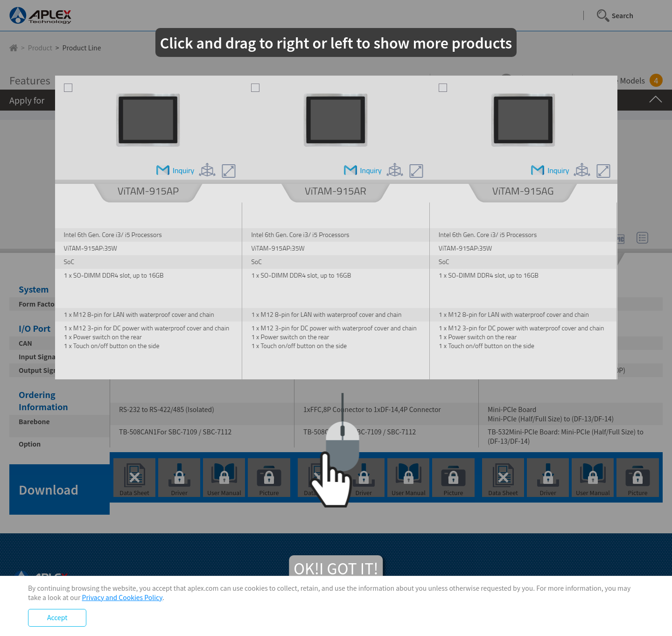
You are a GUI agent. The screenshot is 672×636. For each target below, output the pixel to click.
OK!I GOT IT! (336, 568)
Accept (57, 617)
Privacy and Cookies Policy (122, 597)
